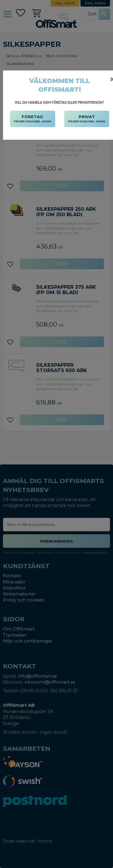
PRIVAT (87, 119)
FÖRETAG (33, 119)
